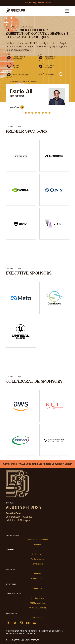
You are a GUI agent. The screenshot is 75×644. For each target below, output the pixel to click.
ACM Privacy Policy (37, 603)
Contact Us (37, 588)
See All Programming (46, 74)
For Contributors (37, 559)
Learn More (14, 107)
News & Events (37, 618)
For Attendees (38, 564)
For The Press (38, 554)
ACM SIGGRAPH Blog (37, 608)
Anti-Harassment (37, 598)
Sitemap (38, 574)
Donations (37, 544)
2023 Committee (37, 578)
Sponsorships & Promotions (38, 539)
